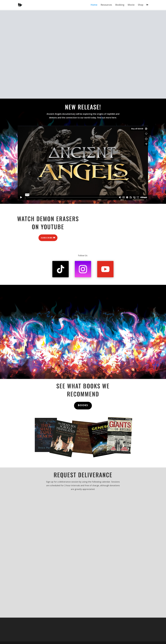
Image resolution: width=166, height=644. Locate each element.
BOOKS (83, 405)
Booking (120, 5)
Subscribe (47, 238)
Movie (131, 5)
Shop (141, 5)
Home (94, 5)
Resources (106, 5)
